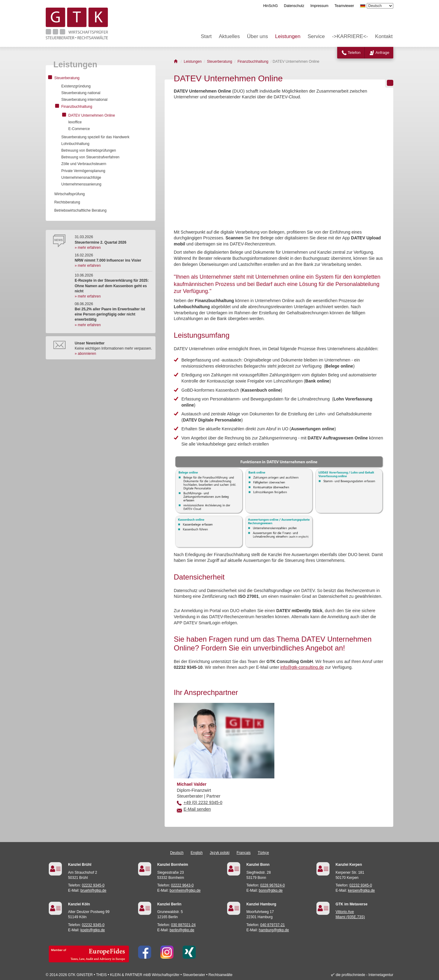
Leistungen (288, 36)
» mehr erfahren (88, 248)
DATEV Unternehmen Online (92, 115)
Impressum (319, 6)
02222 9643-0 (182, 885)
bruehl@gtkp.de (93, 890)
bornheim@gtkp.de (185, 890)
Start (206, 36)
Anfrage (382, 53)
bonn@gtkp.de (271, 890)
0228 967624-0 (273, 885)
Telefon (354, 53)
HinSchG (270, 6)
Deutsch (177, 853)
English (196, 853)
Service (316, 36)
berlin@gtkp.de (182, 930)
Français (244, 853)
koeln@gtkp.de (93, 930)
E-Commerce (79, 129)
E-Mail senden (197, 809)
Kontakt (384, 36)
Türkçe (263, 853)
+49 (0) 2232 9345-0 (203, 802)
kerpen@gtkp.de (361, 890)
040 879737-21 (273, 925)
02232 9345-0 (93, 885)
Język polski (220, 853)
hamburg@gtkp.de (274, 930)
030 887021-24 (183, 925)
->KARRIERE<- (350, 36)
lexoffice (75, 122)
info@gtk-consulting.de (302, 667)
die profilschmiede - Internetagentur (364, 975)
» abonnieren (85, 354)
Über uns (257, 36)
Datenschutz (294, 6)
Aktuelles (229, 36)
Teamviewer (344, 6)
